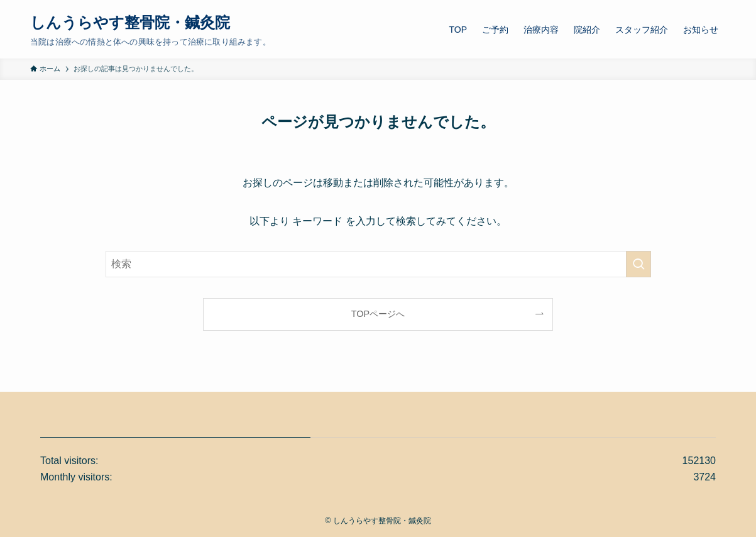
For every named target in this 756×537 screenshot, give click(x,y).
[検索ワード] (378, 264)
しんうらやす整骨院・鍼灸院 (130, 23)
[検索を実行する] (638, 264)
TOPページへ (378, 314)
